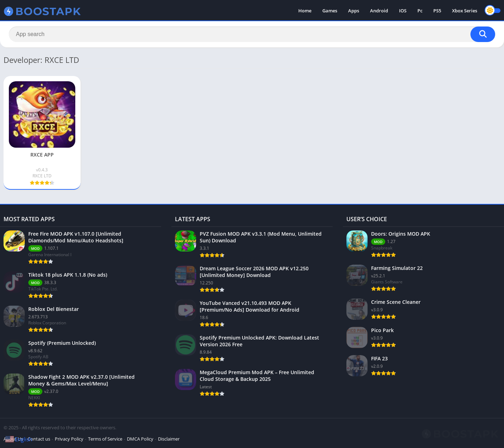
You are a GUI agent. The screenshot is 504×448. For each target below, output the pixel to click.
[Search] (252, 34)
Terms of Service (105, 439)
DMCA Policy (140, 439)
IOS (403, 11)
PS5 (437, 11)
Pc (420, 11)
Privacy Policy (69, 439)
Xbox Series (465, 11)
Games (330, 11)
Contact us (39, 439)
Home (305, 11)
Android (379, 11)
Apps (354, 11)
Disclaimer (169, 439)
